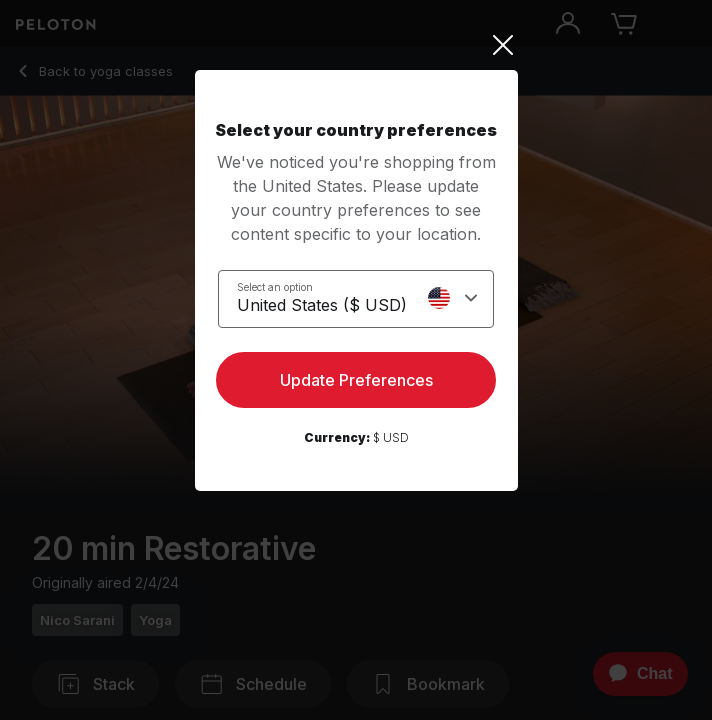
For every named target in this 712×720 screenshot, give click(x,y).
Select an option (275, 287)
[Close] (356, 45)
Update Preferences (356, 380)
